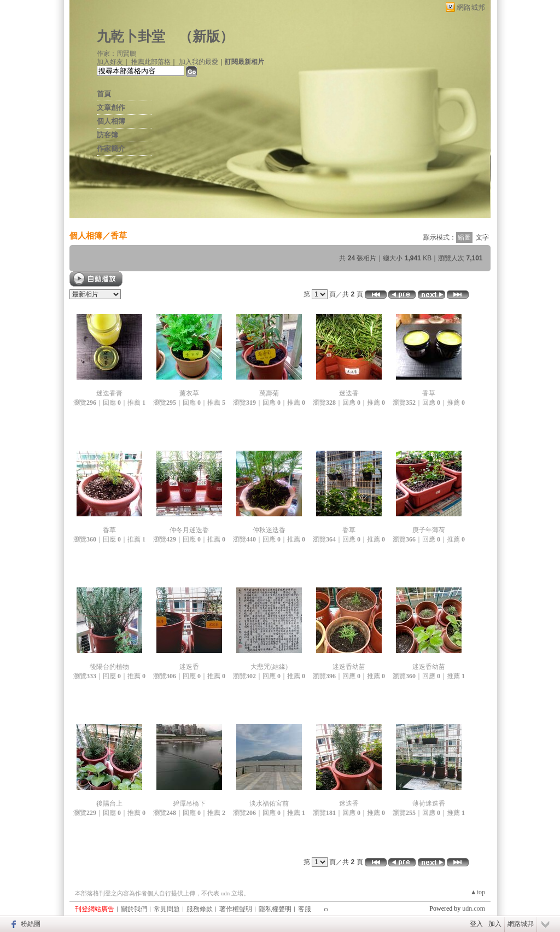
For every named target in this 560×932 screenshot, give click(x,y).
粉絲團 (31, 924)
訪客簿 (107, 135)
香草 (119, 235)
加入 (495, 924)
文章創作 (111, 107)
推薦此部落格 (151, 62)
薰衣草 (189, 393)
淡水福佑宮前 (269, 803)
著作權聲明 (236, 909)
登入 (476, 924)
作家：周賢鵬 (116, 54)
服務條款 (200, 909)
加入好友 (110, 62)
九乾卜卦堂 (131, 36)
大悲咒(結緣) (269, 667)
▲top (478, 892)
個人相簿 (111, 121)
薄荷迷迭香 (429, 803)
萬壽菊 (269, 393)
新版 (206, 36)
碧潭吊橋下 (189, 803)
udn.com (474, 908)
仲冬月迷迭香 (189, 530)
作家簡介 (111, 148)
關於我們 (134, 909)
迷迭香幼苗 (349, 667)
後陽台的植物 (109, 667)
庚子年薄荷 (429, 530)
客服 (305, 909)
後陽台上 (109, 803)
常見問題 (167, 909)
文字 (482, 237)
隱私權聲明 (275, 909)
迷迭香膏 (109, 393)
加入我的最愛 (199, 62)
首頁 (104, 94)
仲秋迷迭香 (269, 530)
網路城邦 (471, 7)
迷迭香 (349, 393)
